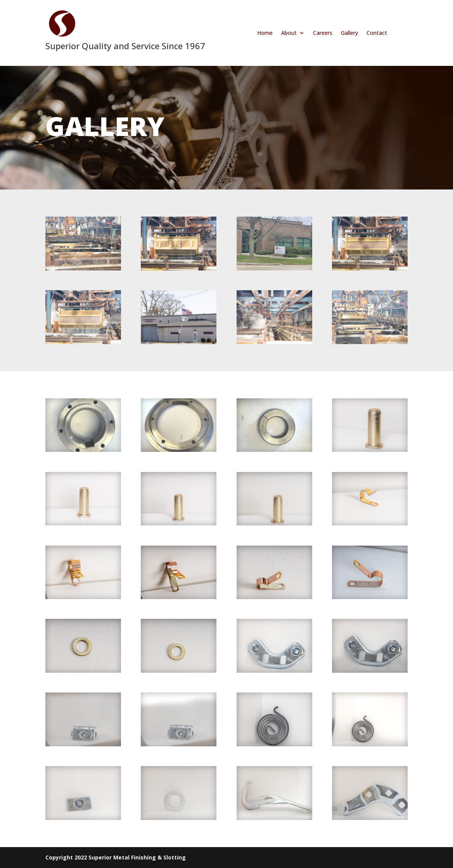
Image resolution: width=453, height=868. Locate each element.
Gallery (349, 33)
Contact (377, 33)
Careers (323, 33)
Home (265, 33)
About (289, 33)
